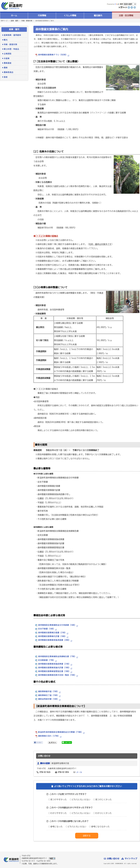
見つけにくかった (102, 800)
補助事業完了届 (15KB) (47, 695)
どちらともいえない (80, 800)
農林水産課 (45, 763)
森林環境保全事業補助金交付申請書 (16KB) (55, 625)
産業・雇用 (15, 21)
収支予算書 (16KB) (45, 629)
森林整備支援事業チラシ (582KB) (51, 55)
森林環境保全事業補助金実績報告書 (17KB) (55, 656)
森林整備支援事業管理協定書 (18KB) (52, 671)
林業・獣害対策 (27, 21)
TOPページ (4, 21)
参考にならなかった (99, 827)
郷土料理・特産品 (11, 49)
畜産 (6, 77)
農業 (6, 68)
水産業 (7, 58)
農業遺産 (8, 63)
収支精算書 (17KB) (45, 660)
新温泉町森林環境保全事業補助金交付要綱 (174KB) (59, 732)
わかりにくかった (102, 813)
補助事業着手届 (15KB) (47, 691)
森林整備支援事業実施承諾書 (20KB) (52, 640)
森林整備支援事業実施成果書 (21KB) (52, 664)
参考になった (55, 827)
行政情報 (42, 16)
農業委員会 (9, 72)
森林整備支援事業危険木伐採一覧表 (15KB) (55, 675)
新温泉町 (12, 6)
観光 (6, 40)
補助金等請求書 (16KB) (47, 699)
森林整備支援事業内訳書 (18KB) (50, 636)
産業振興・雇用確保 (12, 35)
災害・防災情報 (126, 16)
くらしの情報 (70, 16)
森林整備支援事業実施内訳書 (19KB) (52, 668)
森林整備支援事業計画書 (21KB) (50, 633)
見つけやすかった (58, 800)
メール (79, 772)
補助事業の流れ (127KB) (47, 736)
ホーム (14, 16)
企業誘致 (8, 54)
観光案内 (98, 16)
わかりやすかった (58, 813)
